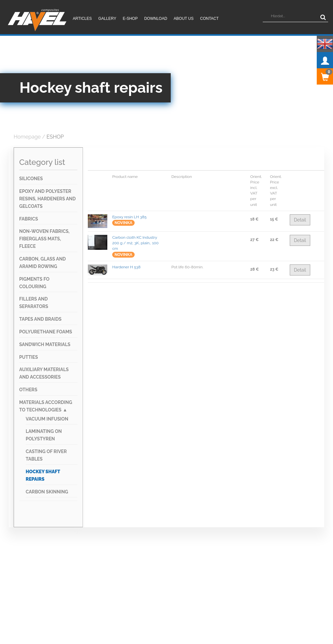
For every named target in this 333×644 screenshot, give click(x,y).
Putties (29, 357)
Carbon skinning (47, 492)
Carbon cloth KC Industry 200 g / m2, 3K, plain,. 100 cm (135, 243)
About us (184, 19)
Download (156, 19)
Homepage (27, 137)
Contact (209, 19)
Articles (82, 19)
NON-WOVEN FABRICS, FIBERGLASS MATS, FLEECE (44, 239)
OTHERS (28, 390)
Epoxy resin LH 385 (129, 217)
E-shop (130, 19)
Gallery (107, 19)
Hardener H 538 (126, 267)
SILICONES (31, 179)
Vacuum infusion (47, 419)
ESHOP (55, 137)
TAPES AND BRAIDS (40, 319)
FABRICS (29, 219)
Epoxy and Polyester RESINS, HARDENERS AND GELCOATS (47, 199)
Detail (300, 220)
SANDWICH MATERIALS (45, 344)
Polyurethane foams (46, 332)
